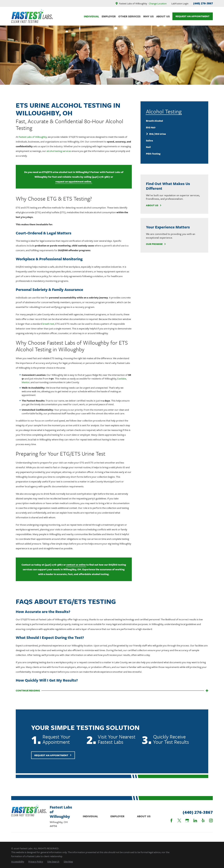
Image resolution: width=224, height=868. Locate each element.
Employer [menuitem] (109, 16)
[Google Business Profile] (187, 820)
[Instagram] (211, 820)
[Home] (32, 16)
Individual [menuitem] (91, 16)
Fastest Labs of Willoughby (33, 137)
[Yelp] (203, 820)
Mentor (26, 382)
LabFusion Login (180, 3)
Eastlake (122, 379)
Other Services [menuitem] (129, 16)
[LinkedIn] (195, 820)
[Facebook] (171, 820)
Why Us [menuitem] (148, 16)
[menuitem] (174, 121)
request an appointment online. (74, 181)
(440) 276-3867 (203, 3)
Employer (117, 816)
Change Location (158, 3)
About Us (154, 205)
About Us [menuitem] (163, 16)
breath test (48, 324)
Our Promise (156, 244)
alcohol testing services (59, 151)
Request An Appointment (192, 16)
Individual (90, 816)
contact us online (76, 565)
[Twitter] (179, 820)
